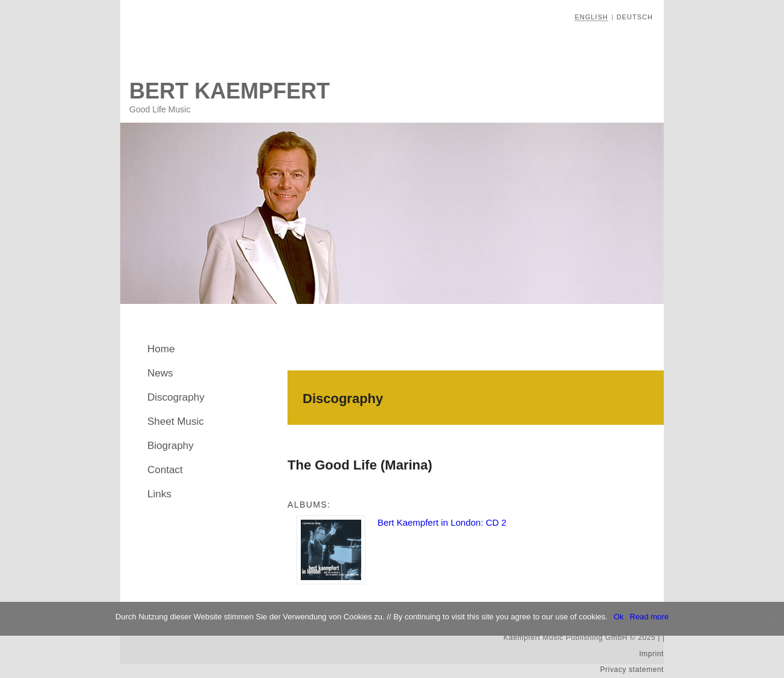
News (160, 373)
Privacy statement (632, 670)
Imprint (651, 654)
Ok (619, 617)
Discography (176, 397)
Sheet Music (176, 421)
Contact (165, 470)
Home (161, 349)
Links (159, 494)
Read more (649, 617)
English (591, 17)
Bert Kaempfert (230, 91)
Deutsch (635, 17)
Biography (171, 446)
